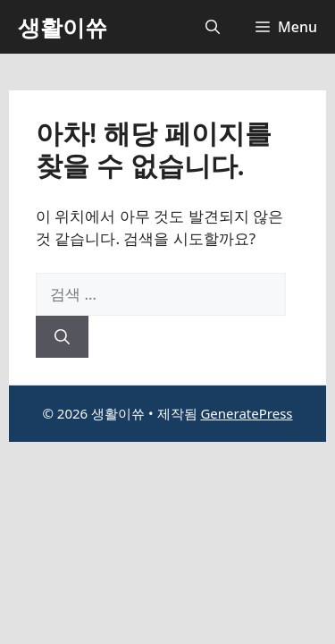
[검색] (62, 337)
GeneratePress (246, 413)
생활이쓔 (63, 27)
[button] (213, 27)
